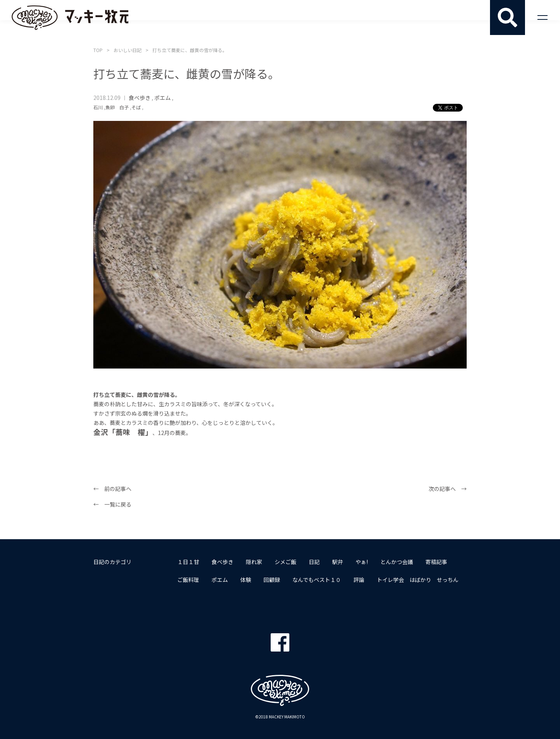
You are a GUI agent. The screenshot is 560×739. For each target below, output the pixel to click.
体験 (246, 580)
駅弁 (338, 562)
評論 (359, 580)
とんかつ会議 (397, 562)
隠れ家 (254, 562)
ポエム (163, 98)
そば (136, 107)
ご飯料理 (188, 580)
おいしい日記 (128, 50)
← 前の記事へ (112, 489)
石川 (98, 107)
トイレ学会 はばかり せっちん (418, 580)
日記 (314, 562)
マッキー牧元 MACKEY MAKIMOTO (70, 17)
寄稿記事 (436, 562)
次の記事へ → (448, 489)
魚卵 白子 (117, 107)
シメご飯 (285, 562)
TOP (98, 50)
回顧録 (272, 580)
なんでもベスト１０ (317, 580)
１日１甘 (188, 562)
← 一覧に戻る (112, 504)
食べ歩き (140, 98)
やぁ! (362, 562)
